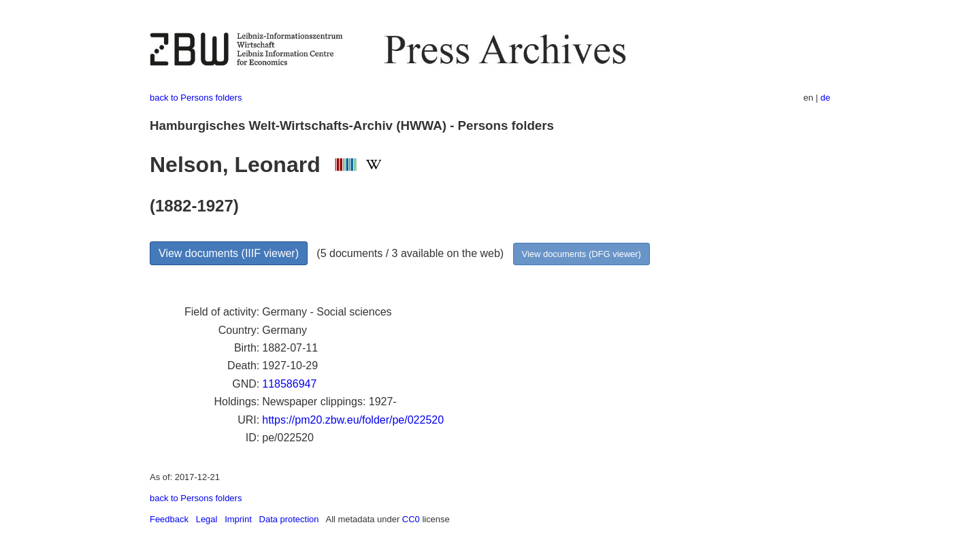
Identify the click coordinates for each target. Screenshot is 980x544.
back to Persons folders (196, 98)
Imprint (238, 519)
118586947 (289, 384)
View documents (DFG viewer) (582, 254)
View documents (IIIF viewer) (229, 253)
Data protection (289, 519)
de (826, 98)
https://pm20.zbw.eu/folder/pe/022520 (353, 420)
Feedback (169, 519)
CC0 (411, 519)
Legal (207, 519)
